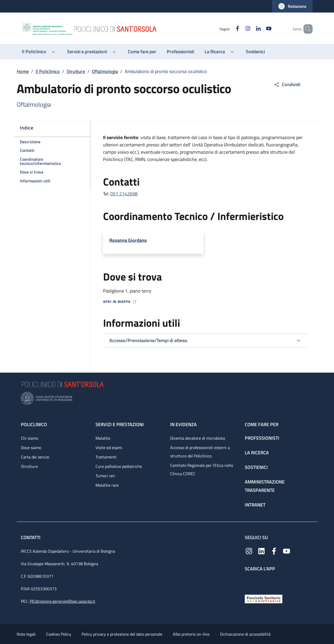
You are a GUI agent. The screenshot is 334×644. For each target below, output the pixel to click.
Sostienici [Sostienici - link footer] (256, 467)
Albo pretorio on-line (191, 634)
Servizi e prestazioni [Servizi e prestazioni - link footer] (120, 424)
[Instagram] (240, 29)
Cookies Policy (59, 634)
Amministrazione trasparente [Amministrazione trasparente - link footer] (265, 486)
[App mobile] (249, 582)
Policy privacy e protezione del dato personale (122, 634)
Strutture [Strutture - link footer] (29, 466)
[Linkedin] (251, 29)
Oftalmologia (105, 71)
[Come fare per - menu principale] (142, 52)
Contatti (31, 537)
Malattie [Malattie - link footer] (103, 438)
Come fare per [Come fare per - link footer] (262, 424)
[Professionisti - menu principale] (180, 52)
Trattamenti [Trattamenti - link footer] (106, 457)
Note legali (26, 634)
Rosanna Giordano (128, 240)
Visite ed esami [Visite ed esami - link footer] (109, 448)
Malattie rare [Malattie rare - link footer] (107, 485)
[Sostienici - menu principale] (255, 52)
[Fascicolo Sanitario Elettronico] (264, 598)
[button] (292, 6)
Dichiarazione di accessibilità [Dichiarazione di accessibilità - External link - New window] (245, 634)
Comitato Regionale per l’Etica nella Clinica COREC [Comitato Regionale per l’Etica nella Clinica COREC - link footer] (202, 469)
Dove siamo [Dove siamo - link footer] (31, 448)
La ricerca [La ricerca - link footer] (257, 453)
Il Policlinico (48, 71)
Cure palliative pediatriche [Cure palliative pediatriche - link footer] (119, 466)
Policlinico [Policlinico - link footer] (34, 424)
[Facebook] (230, 29)
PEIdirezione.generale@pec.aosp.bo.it (62, 601)
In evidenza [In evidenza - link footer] (183, 424)
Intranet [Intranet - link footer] (255, 505)
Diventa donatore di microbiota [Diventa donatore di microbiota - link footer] (198, 438)
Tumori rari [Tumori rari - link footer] (105, 476)
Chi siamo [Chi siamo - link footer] (29, 438)
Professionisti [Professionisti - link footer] (262, 438)
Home (23, 71)
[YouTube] (261, 29)
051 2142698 (124, 194)
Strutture (76, 71)
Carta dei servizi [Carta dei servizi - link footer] (35, 457)
